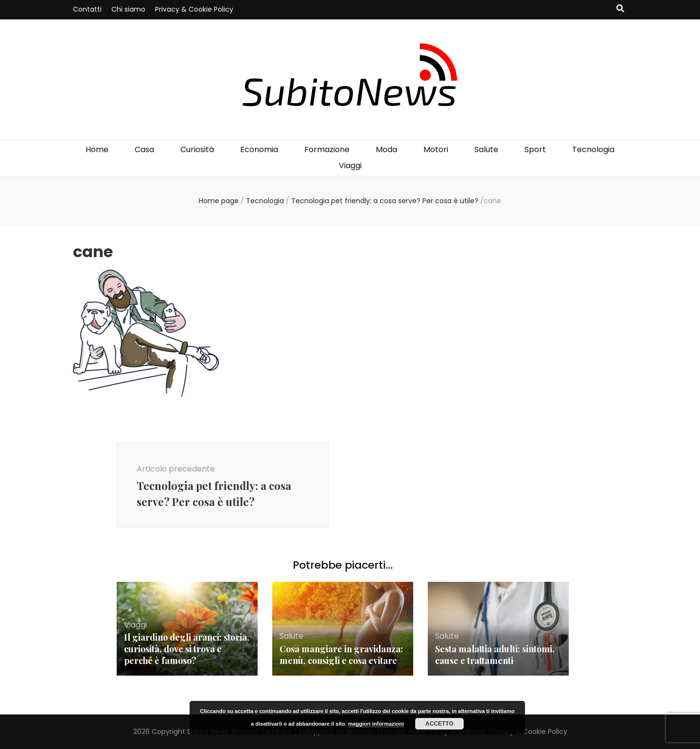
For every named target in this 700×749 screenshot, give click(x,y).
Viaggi (350, 165)
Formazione (327, 149)
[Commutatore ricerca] (620, 9)
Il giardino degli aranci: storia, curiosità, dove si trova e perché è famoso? (187, 649)
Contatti (87, 9)
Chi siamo (128, 9)
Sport (535, 149)
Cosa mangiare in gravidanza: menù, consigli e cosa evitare (341, 655)
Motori (436, 149)
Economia (259, 149)
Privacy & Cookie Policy (194, 9)
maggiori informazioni (376, 724)
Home (97, 149)
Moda (386, 149)
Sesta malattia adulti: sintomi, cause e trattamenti (495, 655)
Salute (486, 149)
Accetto (439, 724)
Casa (144, 149)
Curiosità (197, 149)
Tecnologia (593, 149)
